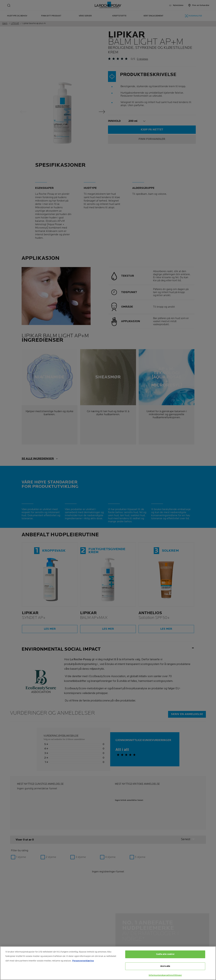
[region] (108, 963)
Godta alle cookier (165, 954)
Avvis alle (165, 966)
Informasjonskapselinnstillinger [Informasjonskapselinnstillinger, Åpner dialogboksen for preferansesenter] (165, 975)
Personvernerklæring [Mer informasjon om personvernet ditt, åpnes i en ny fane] (83, 961)
